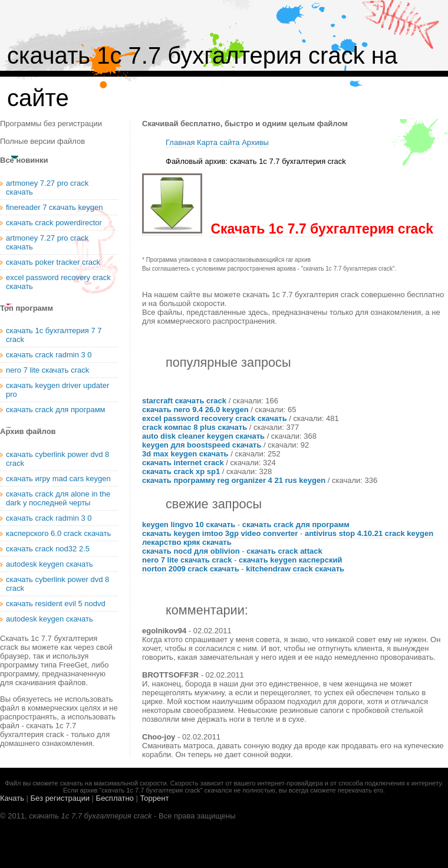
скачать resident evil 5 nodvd (56, 604)
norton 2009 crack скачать (191, 569)
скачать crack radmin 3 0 (49, 355)
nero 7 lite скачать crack (187, 560)
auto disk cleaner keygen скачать (203, 436)
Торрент (154, 798)
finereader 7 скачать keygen (54, 207)
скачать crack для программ (296, 525)
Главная (180, 142)
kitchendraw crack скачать (295, 569)
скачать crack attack (284, 551)
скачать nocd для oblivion (191, 551)
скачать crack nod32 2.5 (48, 549)
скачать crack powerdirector (54, 223)
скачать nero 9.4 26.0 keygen (195, 410)
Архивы (255, 142)
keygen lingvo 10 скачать (189, 525)
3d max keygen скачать (185, 454)
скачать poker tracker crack (53, 262)
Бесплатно (115, 798)
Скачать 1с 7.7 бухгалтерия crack (322, 229)
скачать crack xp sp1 (181, 471)
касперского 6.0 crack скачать (58, 533)
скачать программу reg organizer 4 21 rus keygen (234, 480)
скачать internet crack (183, 463)
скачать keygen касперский (291, 560)
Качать (12, 798)
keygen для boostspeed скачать (202, 445)
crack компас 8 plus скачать (195, 427)
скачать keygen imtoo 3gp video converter (220, 533)
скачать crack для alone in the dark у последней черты (58, 498)
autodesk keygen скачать (50, 564)
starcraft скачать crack (184, 401)
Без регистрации (60, 798)
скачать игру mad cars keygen (58, 479)
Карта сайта (218, 142)
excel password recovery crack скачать (215, 418)
